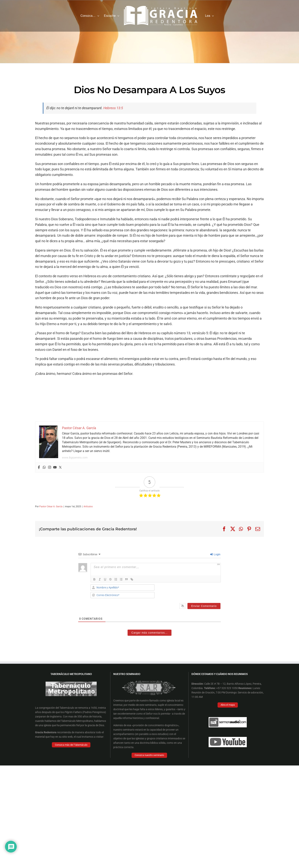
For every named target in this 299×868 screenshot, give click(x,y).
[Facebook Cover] (147, 778)
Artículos (88, 507)
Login (215, 554)
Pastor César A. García (51, 507)
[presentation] (195, 592)
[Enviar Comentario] (204, 606)
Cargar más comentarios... (149, 633)
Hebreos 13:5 (113, 108)
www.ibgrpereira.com (75, 458)
